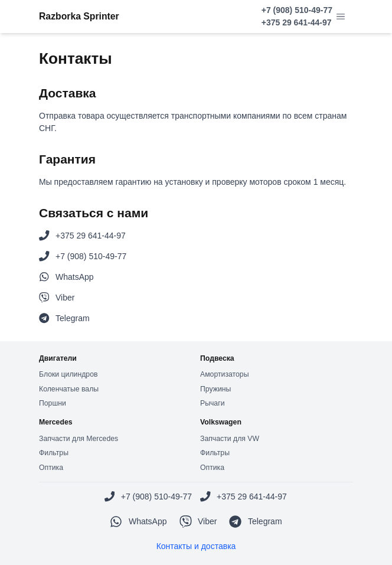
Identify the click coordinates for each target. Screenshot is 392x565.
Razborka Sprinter (79, 16)
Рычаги (212, 403)
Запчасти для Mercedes (79, 439)
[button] (341, 17)
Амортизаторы (224, 374)
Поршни (53, 403)
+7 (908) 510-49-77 (297, 10)
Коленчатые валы (69, 389)
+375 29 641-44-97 (297, 22)
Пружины (215, 389)
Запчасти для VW (230, 439)
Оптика (51, 468)
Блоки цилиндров (68, 374)
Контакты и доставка (196, 546)
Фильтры (54, 453)
